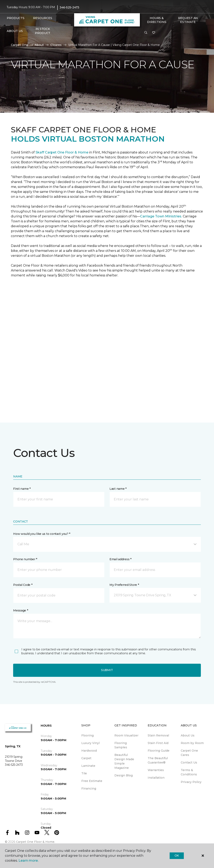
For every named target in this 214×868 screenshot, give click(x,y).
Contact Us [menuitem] (189, 762)
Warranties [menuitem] (156, 770)
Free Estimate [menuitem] (92, 781)
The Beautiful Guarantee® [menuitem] (158, 760)
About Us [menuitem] (188, 735)
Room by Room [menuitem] (192, 743)
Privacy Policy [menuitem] (191, 782)
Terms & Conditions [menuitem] (189, 772)
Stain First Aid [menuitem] (158, 743)
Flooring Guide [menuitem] (159, 751)
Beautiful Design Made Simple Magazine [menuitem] (124, 761)
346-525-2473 (69, 7)
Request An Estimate (188, 20)
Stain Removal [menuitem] (158, 735)
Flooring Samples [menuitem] (121, 745)
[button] (146, 33)
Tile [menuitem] (84, 773)
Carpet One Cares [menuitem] (189, 753)
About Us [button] (15, 31)
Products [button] (16, 18)
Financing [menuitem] (89, 788)
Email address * (120, 559)
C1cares (56, 45)
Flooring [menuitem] (87, 735)
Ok (177, 856)
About (39, 45)
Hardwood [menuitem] (89, 751)
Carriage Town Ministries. (161, 216)
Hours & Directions (157, 20)
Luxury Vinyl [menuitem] (90, 743)
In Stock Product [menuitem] (43, 31)
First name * (22, 489)
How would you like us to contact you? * (42, 534)
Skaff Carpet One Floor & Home (62, 152)
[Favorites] (154, 33)
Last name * (118, 489)
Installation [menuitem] (156, 778)
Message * (21, 610)
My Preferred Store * (124, 585)
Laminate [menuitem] (88, 766)
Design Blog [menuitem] (124, 775)
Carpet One (20, 45)
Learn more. (28, 861)
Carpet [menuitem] (86, 758)
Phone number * (25, 559)
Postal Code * (23, 585)
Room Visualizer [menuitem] (126, 735)
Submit (107, 670)
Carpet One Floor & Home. (36, 842)
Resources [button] (43, 18)
